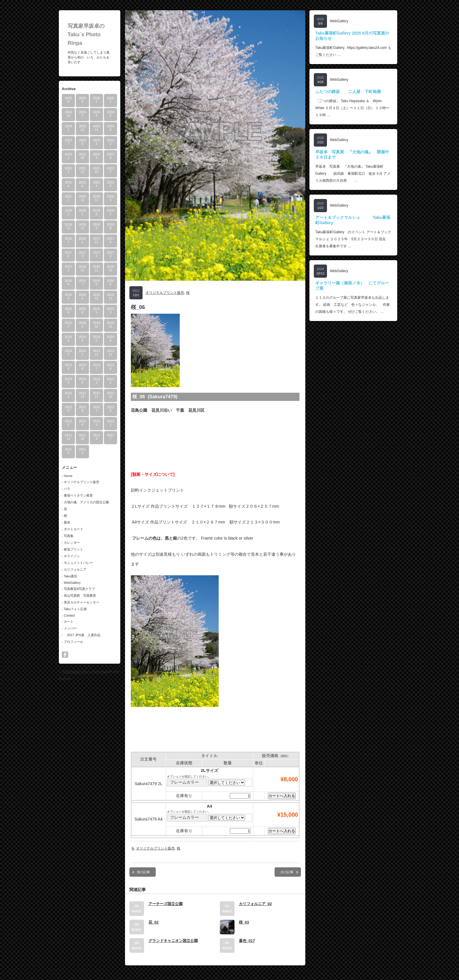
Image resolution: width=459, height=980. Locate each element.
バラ (67, 489)
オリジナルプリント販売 (82, 482)
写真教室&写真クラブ (79, 589)
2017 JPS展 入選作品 (82, 635)
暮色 (67, 522)
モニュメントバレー (78, 563)
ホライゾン (72, 556)
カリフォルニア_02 (255, 904)
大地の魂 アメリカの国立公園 (86, 502)
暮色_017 (247, 941)
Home (68, 476)
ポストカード (73, 529)
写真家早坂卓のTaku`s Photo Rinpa (86, 35)
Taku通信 (70, 576)
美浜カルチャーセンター (82, 602)
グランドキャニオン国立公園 (173, 941)
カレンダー (72, 543)
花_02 (154, 922)
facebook (65, 655)
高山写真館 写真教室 (80, 595)
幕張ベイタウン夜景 (78, 495)
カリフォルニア (75, 569)
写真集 (69, 536)
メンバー (70, 628)
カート (69, 622)
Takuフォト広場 (75, 609)
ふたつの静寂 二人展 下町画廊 (348, 92)
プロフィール (73, 642)
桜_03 (244, 922)
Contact (69, 615)
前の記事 (143, 872)
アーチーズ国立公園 (166, 904)
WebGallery (72, 583)
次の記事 (287, 872)
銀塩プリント (73, 549)
